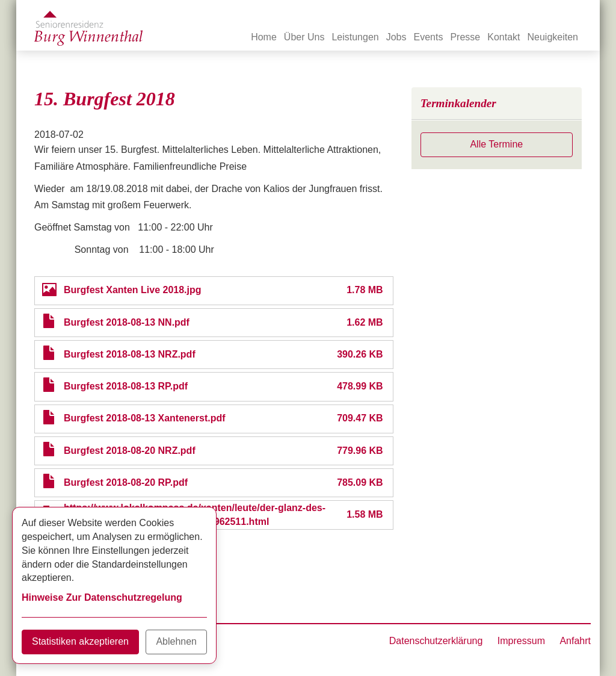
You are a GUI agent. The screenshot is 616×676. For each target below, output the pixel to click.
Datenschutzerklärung (436, 641)
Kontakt (504, 37)
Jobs (396, 37)
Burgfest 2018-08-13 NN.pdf (127, 322)
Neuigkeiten (553, 37)
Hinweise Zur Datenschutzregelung (102, 597)
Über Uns (304, 37)
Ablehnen (176, 641)
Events (429, 37)
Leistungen (355, 37)
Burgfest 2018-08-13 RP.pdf (126, 386)
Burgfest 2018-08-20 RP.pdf (126, 482)
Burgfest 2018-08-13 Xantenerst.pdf (145, 418)
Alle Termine (496, 144)
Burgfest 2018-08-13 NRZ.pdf (130, 354)
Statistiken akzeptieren (80, 641)
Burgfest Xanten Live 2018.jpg (133, 290)
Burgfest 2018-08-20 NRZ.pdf (130, 451)
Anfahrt (575, 641)
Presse (465, 37)
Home (264, 37)
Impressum (521, 641)
